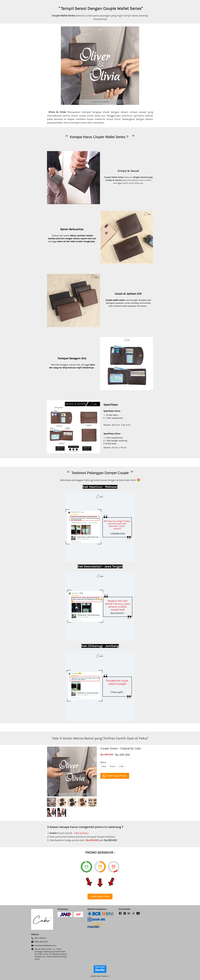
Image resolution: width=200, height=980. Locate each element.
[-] (120, 913)
